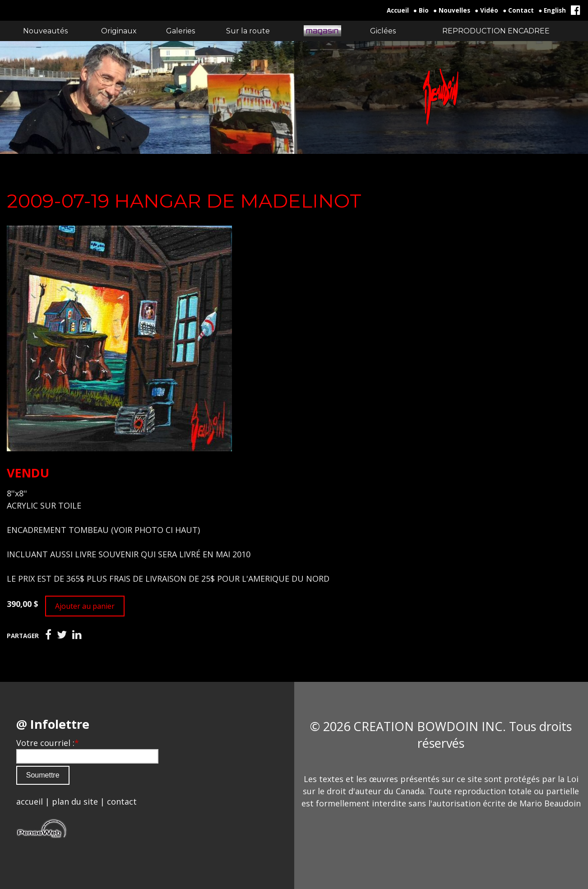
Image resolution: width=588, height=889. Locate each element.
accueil (30, 801)
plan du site (75, 801)
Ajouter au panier (85, 606)
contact (122, 801)
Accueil (398, 10)
